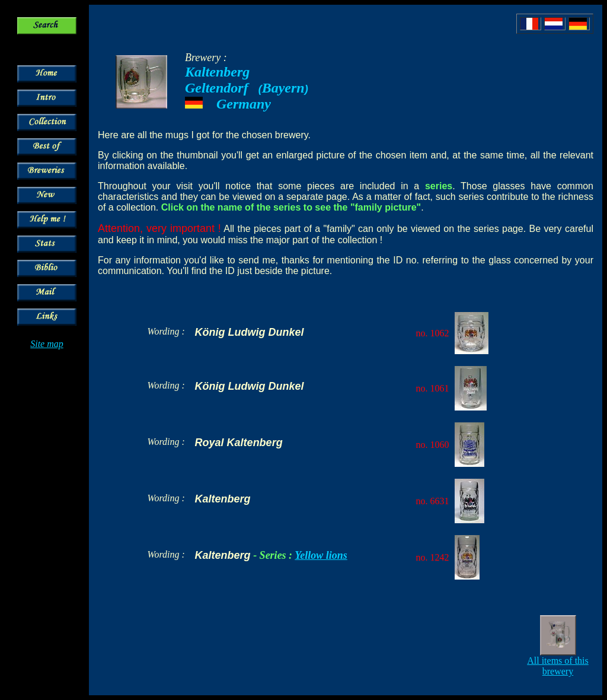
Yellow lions (321, 555)
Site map (47, 344)
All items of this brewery (558, 666)
